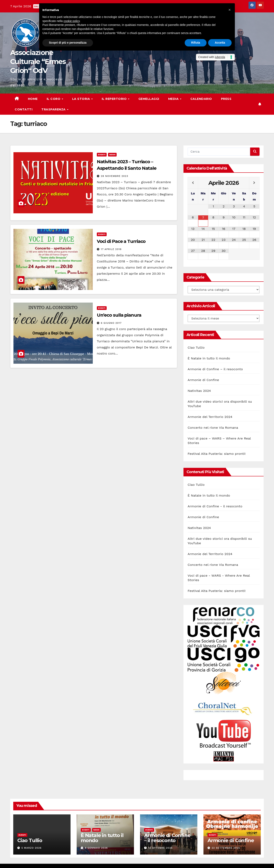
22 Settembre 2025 (226, 848)
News (112, 155)
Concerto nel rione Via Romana (213, 428)
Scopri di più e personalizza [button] (68, 43)
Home (33, 99)
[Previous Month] (193, 183)
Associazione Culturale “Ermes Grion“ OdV (38, 62)
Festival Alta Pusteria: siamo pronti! (217, 454)
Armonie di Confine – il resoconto (215, 369)
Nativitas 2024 (199, 391)
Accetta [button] (220, 43)
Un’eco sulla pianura (119, 315)
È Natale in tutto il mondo (209, 358)
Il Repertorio (115, 99)
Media (174, 99)
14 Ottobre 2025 (160, 848)
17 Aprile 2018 (111, 249)
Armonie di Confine (203, 380)
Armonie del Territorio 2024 (210, 417)
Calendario (201, 99)
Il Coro (54, 99)
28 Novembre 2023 (115, 176)
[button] (230, 10)
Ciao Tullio (196, 348)
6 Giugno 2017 (111, 323)
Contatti (24, 109)
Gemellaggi (149, 99)
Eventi (102, 155)
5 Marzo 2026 (31, 848)
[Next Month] (254, 183)
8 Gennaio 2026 (96, 848)
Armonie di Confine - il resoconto (215, 506)
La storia (82, 99)
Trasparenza (54, 109)
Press (226, 99)
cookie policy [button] (72, 21)
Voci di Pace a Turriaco (121, 241)
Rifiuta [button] (196, 43)
